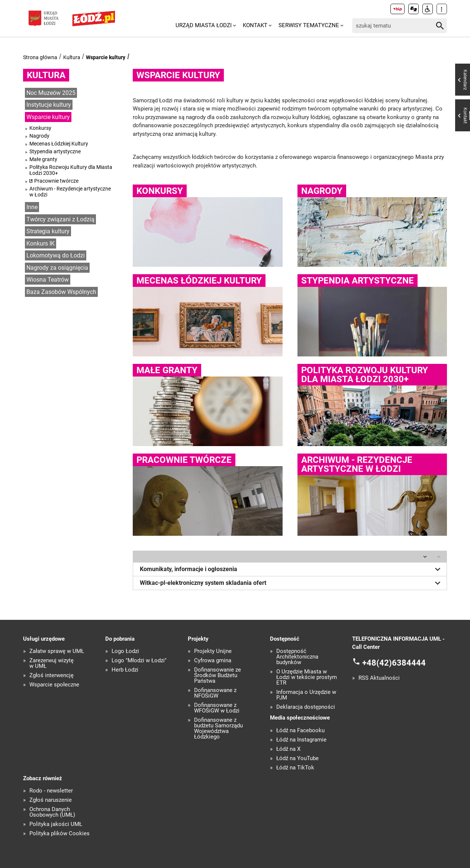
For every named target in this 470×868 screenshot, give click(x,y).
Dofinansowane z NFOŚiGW (215, 693)
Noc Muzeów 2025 (51, 93)
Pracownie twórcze (56, 181)
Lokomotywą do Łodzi (56, 255)
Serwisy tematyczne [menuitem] (309, 25)
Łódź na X (288, 749)
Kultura (72, 57)
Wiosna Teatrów (48, 280)
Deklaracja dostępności (306, 707)
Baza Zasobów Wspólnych (61, 292)
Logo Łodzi (125, 651)
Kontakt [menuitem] (255, 25)
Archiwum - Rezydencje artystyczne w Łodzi (70, 192)
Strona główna (40, 57)
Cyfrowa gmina (213, 661)
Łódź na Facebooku (300, 731)
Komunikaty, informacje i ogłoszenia (292, 569)
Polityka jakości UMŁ (56, 824)
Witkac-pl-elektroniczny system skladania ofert (292, 583)
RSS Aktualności (379, 678)
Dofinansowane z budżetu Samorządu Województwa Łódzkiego (218, 728)
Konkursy (40, 128)
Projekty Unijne (213, 651)
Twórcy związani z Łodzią (60, 219)
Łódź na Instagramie (301, 740)
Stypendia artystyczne (55, 151)
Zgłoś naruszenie (51, 800)
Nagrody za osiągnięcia (57, 268)
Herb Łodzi (125, 670)
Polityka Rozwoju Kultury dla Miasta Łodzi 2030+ (71, 170)
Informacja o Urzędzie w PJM (306, 695)
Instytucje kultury (49, 105)
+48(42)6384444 (394, 662)
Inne (32, 207)
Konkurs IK (41, 244)
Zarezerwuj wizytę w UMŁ (51, 663)
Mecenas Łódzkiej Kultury (59, 144)
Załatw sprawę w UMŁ (57, 651)
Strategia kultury (48, 231)
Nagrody (39, 136)
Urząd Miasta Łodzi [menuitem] (204, 25)
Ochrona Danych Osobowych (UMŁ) (52, 812)
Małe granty (43, 159)
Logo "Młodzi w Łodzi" (139, 661)
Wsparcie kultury (106, 57)
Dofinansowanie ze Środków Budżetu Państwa (218, 675)
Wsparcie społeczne (54, 685)
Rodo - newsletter (51, 791)
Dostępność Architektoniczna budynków (297, 657)
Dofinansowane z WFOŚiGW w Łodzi (217, 708)
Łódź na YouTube (297, 758)
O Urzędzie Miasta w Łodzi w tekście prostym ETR (307, 677)
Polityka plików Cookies (59, 834)
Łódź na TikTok (295, 768)
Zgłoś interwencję (51, 675)
